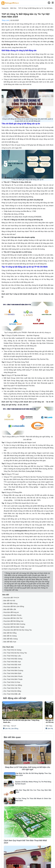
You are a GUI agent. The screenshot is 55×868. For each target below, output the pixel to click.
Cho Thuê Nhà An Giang (12, 650)
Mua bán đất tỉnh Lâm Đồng (14, 606)
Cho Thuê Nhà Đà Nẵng (12, 691)
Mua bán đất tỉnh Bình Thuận (14, 627)
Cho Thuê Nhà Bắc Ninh (12, 665)
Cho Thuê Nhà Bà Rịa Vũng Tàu (15, 653)
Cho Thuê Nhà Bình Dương (13, 670)
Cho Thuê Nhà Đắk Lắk (12, 694)
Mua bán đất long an (11, 612)
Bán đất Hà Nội (9, 601)
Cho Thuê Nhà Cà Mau (12, 682)
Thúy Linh (5, 20)
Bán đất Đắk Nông (10, 603)
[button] (50, 716)
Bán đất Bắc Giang (11, 639)
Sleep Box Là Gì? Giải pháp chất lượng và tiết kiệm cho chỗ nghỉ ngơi (28, 768)
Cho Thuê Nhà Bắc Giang (13, 659)
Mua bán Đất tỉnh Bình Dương (14, 624)
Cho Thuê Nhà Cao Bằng (13, 685)
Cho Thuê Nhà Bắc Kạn (12, 662)
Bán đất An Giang (10, 636)
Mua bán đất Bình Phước (13, 615)
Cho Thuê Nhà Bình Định (12, 673)
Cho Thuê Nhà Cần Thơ (12, 688)
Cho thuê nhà (8, 647)
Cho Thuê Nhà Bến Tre (12, 667)
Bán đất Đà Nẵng (10, 633)
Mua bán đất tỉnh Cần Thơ (13, 618)
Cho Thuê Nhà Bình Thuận (13, 679)
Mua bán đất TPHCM (11, 598)
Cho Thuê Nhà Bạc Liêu (12, 656)
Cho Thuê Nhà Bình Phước (13, 676)
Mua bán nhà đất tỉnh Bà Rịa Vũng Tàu (18, 630)
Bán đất (6, 595)
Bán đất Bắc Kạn (10, 642)
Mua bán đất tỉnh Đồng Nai (13, 621)
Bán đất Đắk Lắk (10, 609)
